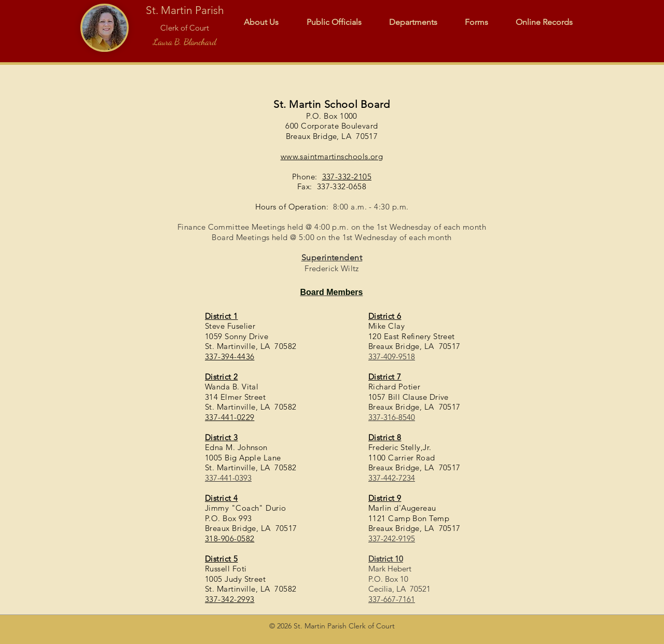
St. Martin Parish (185, 10)
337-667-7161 (392, 599)
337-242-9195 (392, 538)
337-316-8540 (392, 417)
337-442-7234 (392, 478)
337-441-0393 (228, 478)
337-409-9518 (392, 356)
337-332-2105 (347, 177)
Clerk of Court (185, 28)
